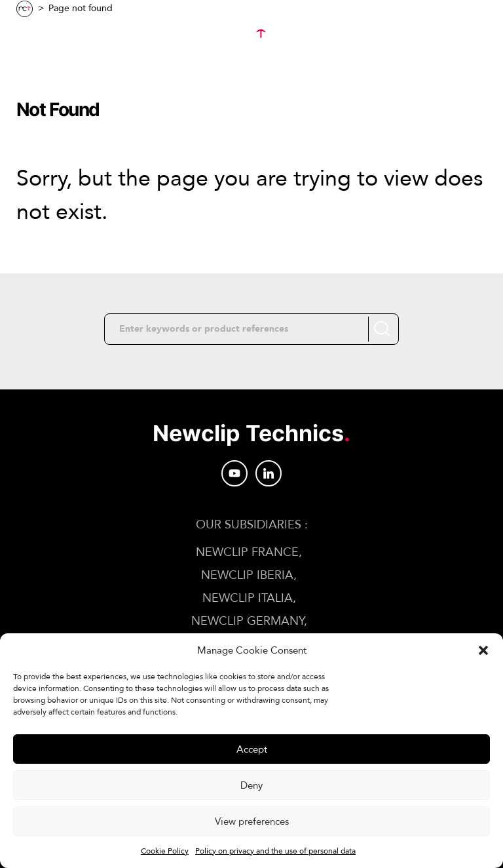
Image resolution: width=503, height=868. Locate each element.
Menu (47, 34)
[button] (483, 650)
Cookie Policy (165, 851)
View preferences (252, 821)
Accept (252, 749)
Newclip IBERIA (247, 575)
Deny (251, 785)
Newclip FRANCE (247, 552)
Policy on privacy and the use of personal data (275, 851)
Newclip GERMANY (248, 621)
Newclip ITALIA (248, 598)
